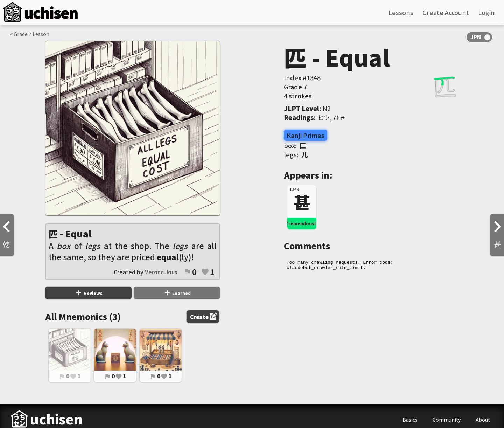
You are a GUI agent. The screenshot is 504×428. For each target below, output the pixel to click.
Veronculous (161, 272)
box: (295, 145)
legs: (296, 154)
